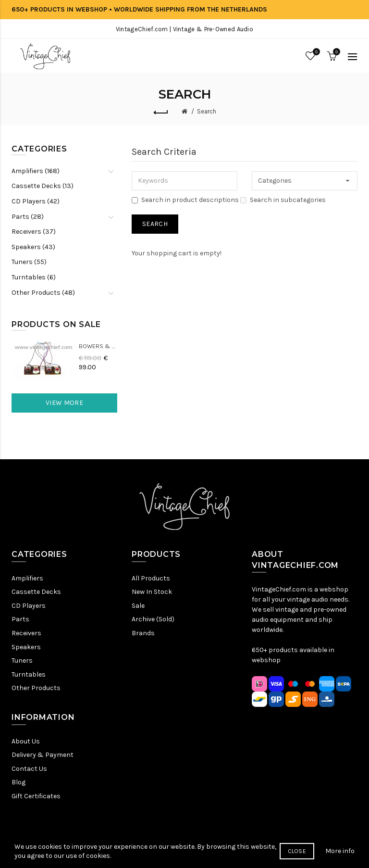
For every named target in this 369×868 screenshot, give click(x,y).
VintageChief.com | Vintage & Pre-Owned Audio (184, 29)
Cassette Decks (36, 592)
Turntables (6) (34, 277)
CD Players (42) (36, 201)
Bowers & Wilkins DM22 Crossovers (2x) (98, 346)
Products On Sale (56, 324)
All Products (151, 578)
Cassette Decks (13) (43, 186)
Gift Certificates (36, 796)
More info (340, 859)
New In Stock (152, 592)
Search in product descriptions (185, 200)
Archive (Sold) (153, 619)
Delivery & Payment (43, 755)
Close (297, 860)
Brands (143, 633)
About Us (26, 741)
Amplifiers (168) (36, 171)
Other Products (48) (43, 293)
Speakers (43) (33, 247)
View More (64, 403)
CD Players (29, 606)
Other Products (36, 688)
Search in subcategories (283, 200)
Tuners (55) (29, 262)
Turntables (29, 674)
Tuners (22, 660)
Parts (20, 619)
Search (207, 111)
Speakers (26, 647)
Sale (138, 606)
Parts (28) (28, 217)
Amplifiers (27, 578)
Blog (18, 782)
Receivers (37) (34, 232)
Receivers (26, 633)
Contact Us (29, 769)
